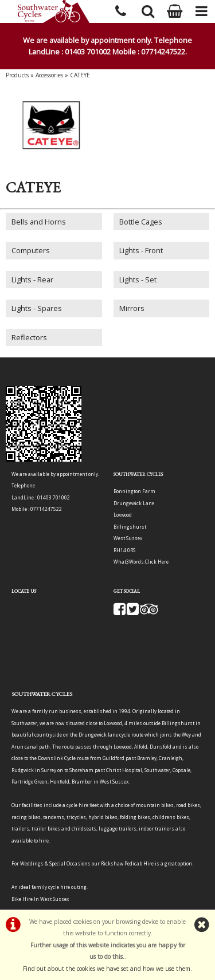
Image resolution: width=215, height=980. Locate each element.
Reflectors (29, 337)
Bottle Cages (141, 222)
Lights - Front (141, 250)
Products (17, 75)
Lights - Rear (32, 280)
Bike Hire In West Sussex (40, 899)
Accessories (49, 75)
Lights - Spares (37, 308)
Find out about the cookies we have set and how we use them (107, 969)
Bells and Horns (39, 222)
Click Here (157, 562)
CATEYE (80, 75)
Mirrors (132, 308)
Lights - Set (138, 280)
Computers (31, 250)
